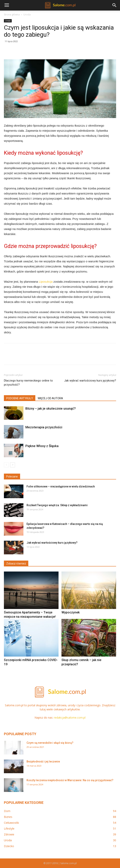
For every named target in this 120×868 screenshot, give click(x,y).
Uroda (27, 15)
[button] (115, 5)
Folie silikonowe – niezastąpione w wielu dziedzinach (61, 486)
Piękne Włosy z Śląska (42, 446)
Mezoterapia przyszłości (44, 427)
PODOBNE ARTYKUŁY (20, 398)
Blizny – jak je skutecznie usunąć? (51, 408)
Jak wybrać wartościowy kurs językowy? (90, 381)
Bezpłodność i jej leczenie (43, 761)
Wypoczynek (71, 612)
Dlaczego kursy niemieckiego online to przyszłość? (28, 383)
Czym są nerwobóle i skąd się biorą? (50, 743)
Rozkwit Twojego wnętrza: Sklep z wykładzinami (57, 505)
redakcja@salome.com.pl (70, 718)
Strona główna (12, 15)
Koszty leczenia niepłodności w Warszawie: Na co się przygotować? (70, 780)
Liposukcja (46, 282)
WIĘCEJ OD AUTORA (50, 398)
